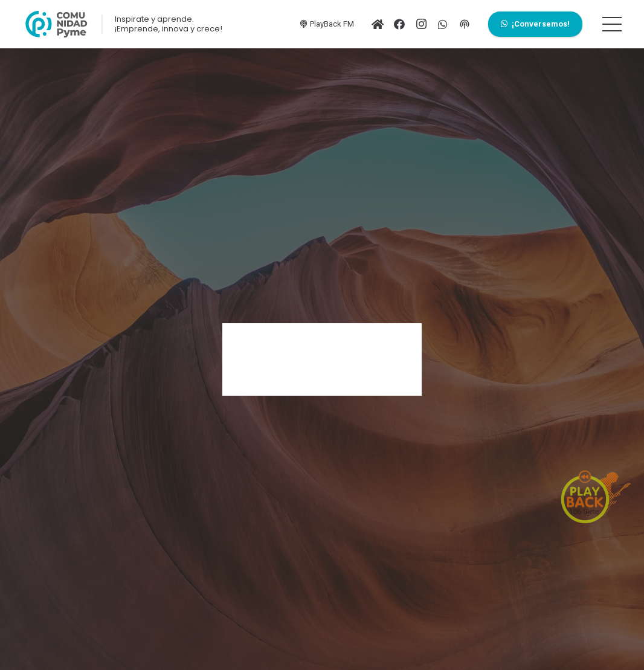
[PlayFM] (465, 24)
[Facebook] (399, 24)
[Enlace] (56, 24)
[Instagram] (421, 24)
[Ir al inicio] (378, 24)
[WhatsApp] (443, 24)
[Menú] (612, 24)
